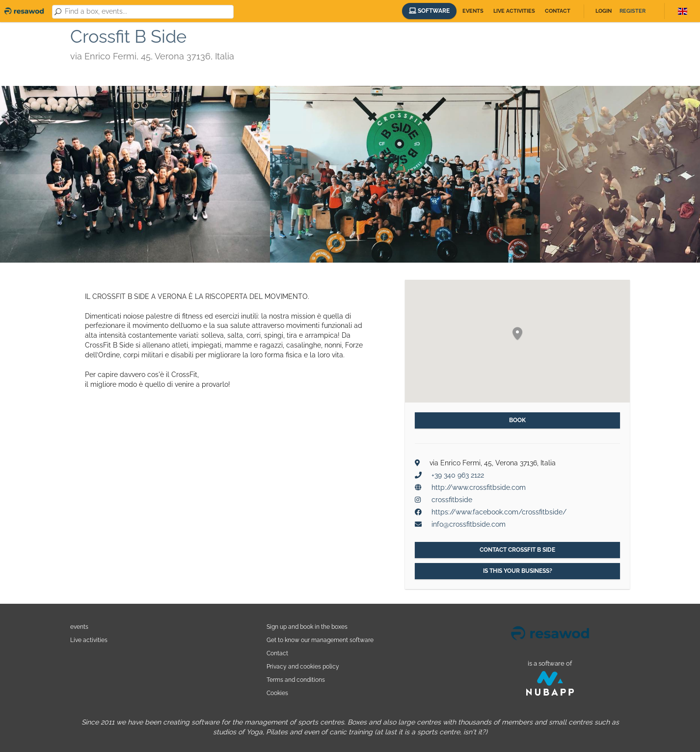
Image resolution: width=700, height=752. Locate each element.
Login (604, 11)
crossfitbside (452, 500)
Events (473, 11)
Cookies (277, 693)
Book (517, 420)
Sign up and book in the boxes (307, 627)
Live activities (514, 11)
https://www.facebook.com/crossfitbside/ (499, 512)
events (79, 627)
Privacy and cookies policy (303, 666)
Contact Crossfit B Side (517, 550)
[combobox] (147, 12)
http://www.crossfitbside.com (479, 487)
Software (429, 11)
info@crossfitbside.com (469, 524)
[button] (517, 334)
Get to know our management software (320, 640)
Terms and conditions (296, 680)
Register (633, 11)
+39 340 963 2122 (458, 475)
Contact (558, 11)
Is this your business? (518, 571)
